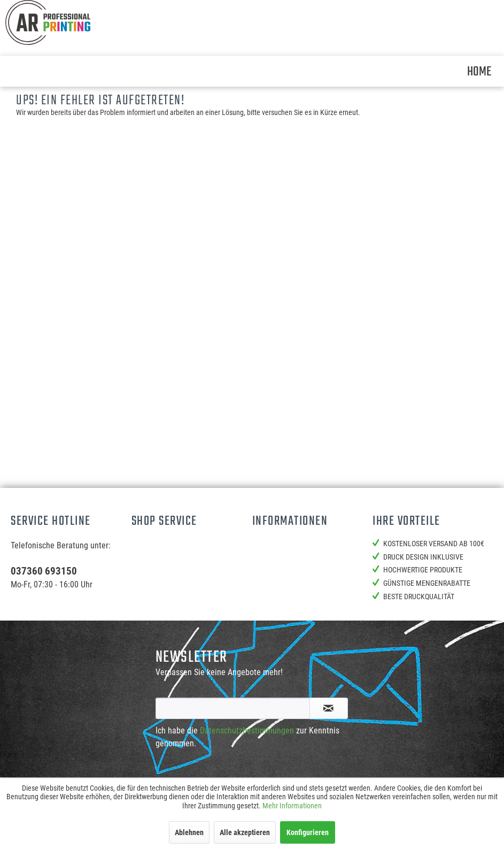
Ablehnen (189, 832)
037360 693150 (44, 571)
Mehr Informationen (292, 806)
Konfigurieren (308, 832)
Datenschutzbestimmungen (247, 731)
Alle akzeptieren (245, 832)
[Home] (479, 71)
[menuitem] (479, 71)
